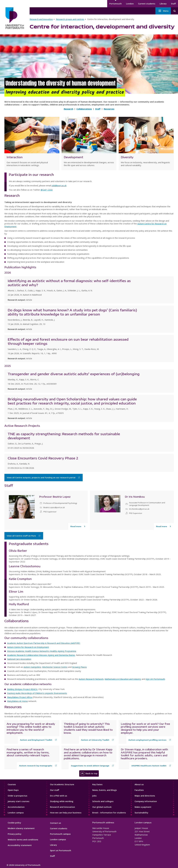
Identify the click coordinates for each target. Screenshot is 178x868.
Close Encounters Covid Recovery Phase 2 (43, 458)
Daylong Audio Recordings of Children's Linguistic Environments (37, 693)
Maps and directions (145, 796)
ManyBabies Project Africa (20, 697)
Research (68, 109)
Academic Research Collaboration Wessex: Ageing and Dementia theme (41, 655)
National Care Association (19, 659)
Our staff (55, 790)
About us (139, 784)
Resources (109, 109)
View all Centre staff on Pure (21, 536)
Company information (146, 801)
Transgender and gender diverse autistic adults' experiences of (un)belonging (74, 374)
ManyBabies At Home (17, 701)
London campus (16, 813)
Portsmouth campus (60, 834)
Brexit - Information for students (109, 813)
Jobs (94, 796)
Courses (12, 784)
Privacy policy (15, 834)
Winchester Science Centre (55, 667)
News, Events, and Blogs (105, 790)
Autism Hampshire (32, 667)
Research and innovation (41, 19)
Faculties (139, 790)
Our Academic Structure (62, 784)
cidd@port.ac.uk (59, 185)
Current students (147, 4)
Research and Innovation (62, 807)
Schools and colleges (103, 801)
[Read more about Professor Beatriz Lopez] (78, 526)
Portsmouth (116, 4)
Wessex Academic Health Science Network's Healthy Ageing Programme (42, 651)
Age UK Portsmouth (155, 679)
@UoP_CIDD (47, 190)
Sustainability (141, 813)
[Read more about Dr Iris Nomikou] (164, 526)
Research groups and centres (70, 19)
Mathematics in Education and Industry (123, 679)
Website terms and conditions (23, 840)
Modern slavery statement (21, 828)
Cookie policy (14, 823)
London (130, 4)
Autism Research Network (91, 679)
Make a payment (143, 807)
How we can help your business (66, 813)
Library (163, 4)
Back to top (89, 773)
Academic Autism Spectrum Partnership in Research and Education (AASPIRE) (44, 643)
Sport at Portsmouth (61, 850)
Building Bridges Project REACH (22, 689)
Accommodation (16, 807)
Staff (173, 4)
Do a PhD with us (59, 796)
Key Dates (97, 784)
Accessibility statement (20, 845)
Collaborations (84, 109)
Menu (163, 11)
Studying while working (62, 801)
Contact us (56, 823)
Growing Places (79, 667)
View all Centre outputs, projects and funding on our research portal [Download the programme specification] (41, 478)
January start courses (19, 801)
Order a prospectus (17, 796)
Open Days (13, 790)
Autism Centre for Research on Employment (28, 647)
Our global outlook (102, 807)
